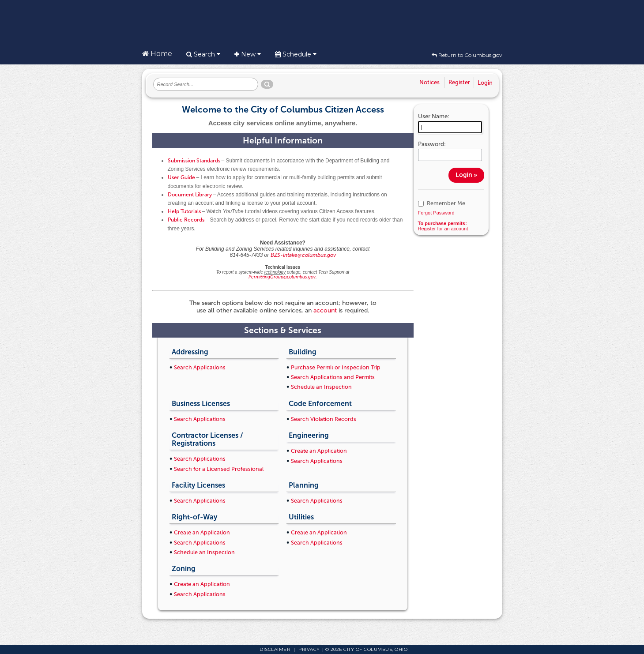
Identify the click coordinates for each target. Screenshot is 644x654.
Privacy (309, 649)
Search (203, 54)
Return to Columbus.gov (467, 55)
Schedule (296, 54)
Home (157, 54)
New (248, 54)
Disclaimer (275, 649)
